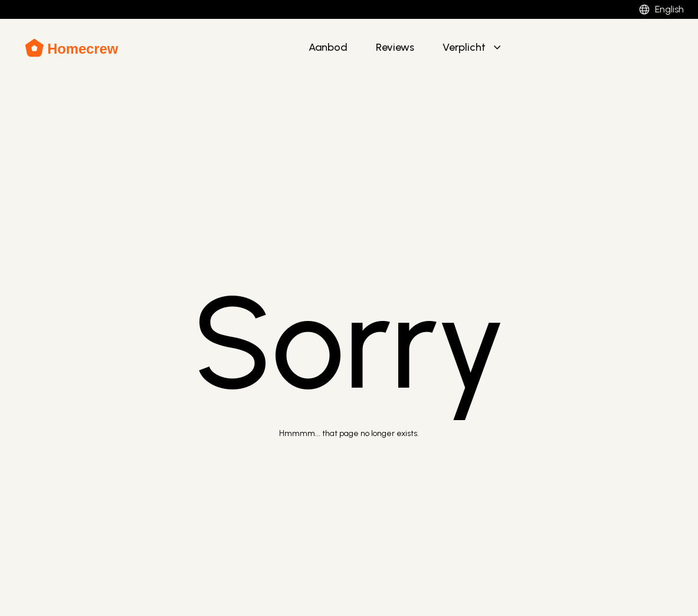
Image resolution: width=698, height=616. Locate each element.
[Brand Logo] (72, 48)
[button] (473, 48)
